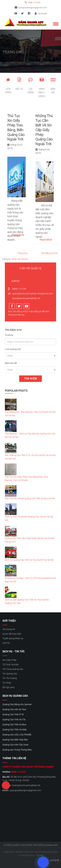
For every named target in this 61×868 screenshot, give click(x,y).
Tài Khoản (41, 14)
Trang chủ (22, 253)
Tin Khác (7, 683)
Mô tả (19, 84)
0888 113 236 (32, 3)
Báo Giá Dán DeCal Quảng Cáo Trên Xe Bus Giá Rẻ (30, 498)
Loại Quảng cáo (13, 349)
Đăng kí (38, 311)
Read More (18, 235)
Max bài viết (11, 363)
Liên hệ (6, 643)
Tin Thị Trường (10, 678)
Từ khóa (9, 335)
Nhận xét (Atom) (20, 259)
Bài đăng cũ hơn (50, 253)
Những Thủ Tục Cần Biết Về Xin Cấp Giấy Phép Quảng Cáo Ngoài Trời (44, 130)
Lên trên (8, 86)
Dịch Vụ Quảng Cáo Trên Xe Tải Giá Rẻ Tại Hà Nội (29, 560)
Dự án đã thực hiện (12, 634)
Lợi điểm (30, 86)
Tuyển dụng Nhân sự (13, 638)
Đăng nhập (22, 311)
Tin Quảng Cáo (10, 674)
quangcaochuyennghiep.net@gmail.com (30, 294)
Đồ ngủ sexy (9, 687)
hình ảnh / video (42, 88)
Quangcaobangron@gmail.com (31, 8)
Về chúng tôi (9, 629)
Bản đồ (53, 86)
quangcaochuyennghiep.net (24, 298)
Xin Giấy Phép (9, 660)
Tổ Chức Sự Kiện (11, 665)
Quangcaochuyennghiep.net (26, 785)
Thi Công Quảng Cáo (13, 669)
